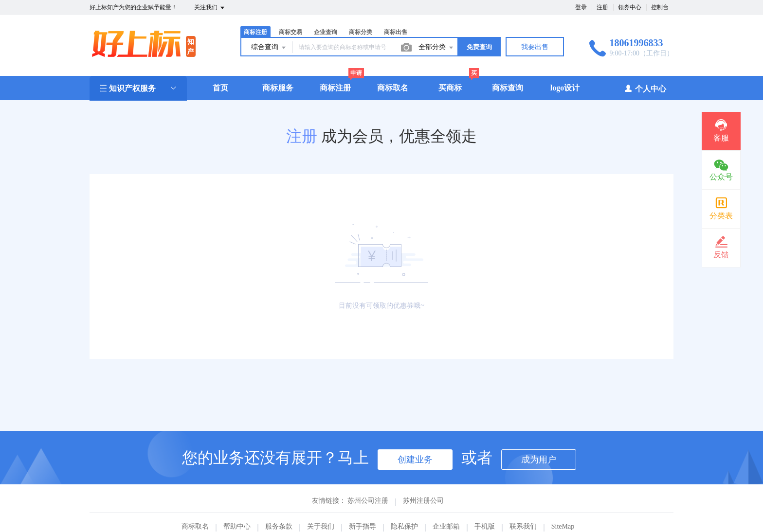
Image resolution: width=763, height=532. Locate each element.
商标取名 (393, 88)
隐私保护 (404, 526)
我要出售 (535, 47)
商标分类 (361, 32)
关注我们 (210, 8)
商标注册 (255, 32)
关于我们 (321, 526)
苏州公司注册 (368, 501)
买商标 (450, 88)
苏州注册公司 (423, 501)
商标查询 (508, 88)
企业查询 (326, 32)
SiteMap (563, 526)
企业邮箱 (446, 526)
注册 (602, 7)
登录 (581, 7)
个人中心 (645, 88)
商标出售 (396, 32)
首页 (220, 88)
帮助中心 (237, 526)
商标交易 (291, 32)
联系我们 (523, 526)
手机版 (485, 526)
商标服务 (278, 88)
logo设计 (565, 88)
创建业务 (415, 460)
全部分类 (436, 48)
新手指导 (363, 526)
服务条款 (279, 526)
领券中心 (630, 7)
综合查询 (269, 48)
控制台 (660, 7)
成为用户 (539, 460)
